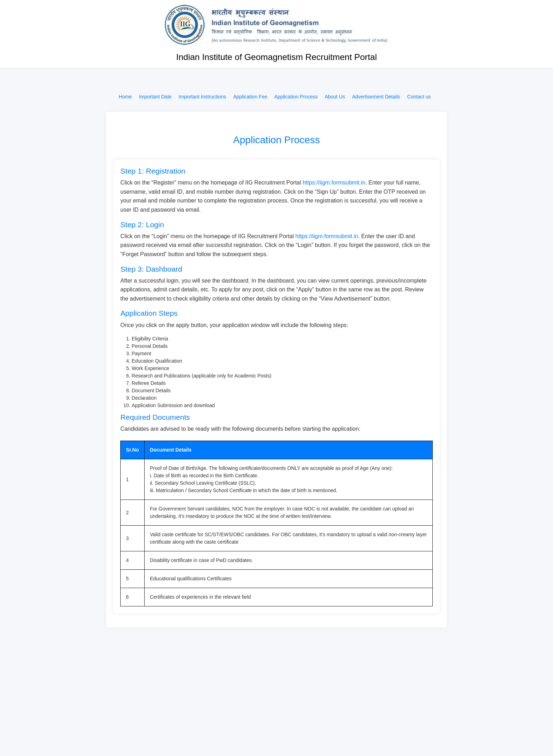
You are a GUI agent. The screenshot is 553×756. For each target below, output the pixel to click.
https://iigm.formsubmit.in (334, 183)
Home (125, 97)
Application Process (296, 97)
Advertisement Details (376, 97)
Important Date (155, 97)
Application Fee (250, 97)
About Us (335, 97)
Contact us (419, 97)
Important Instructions (203, 97)
